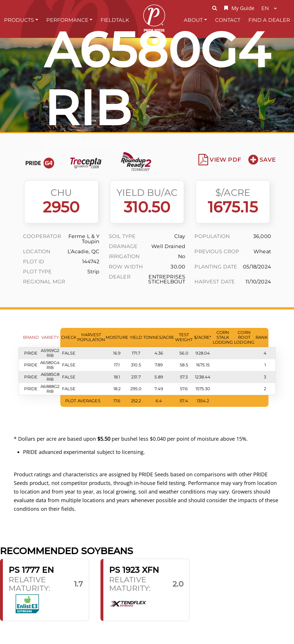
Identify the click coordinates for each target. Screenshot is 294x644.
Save (262, 160)
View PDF (220, 160)
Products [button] (19, 20)
